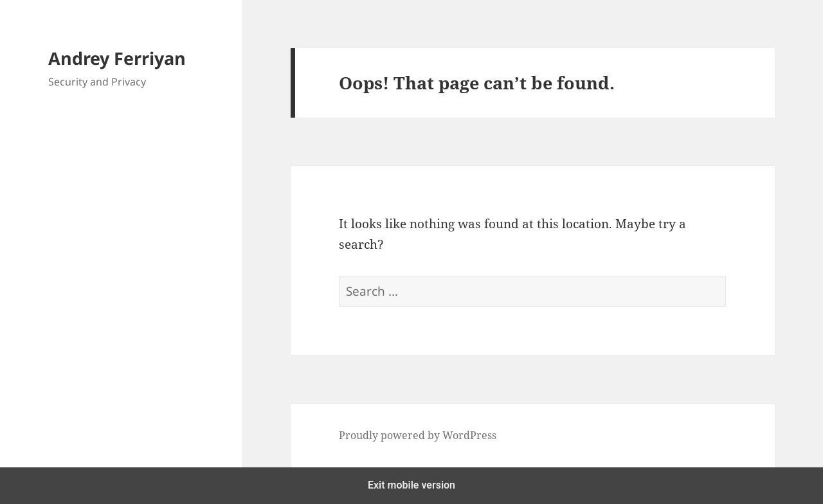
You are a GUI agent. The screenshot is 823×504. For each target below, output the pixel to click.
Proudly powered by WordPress (418, 435)
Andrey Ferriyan (117, 58)
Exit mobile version (411, 485)
